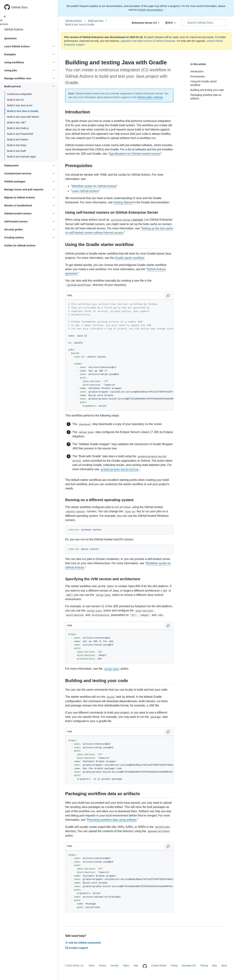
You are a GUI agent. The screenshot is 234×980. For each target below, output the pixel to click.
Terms (91, 966)
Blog (215, 966)
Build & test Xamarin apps (21, 157)
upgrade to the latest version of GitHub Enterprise (148, 41)
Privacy (102, 966)
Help (136, 966)
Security (114, 966)
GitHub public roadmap (150, 97)
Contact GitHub (159, 966)
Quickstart (10, 38)
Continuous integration (20, 94)
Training (204, 966)
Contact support (77, 948)
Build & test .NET (17, 122)
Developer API (189, 966)
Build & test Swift (16, 151)
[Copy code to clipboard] (168, 295)
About (224, 966)
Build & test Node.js (18, 128)
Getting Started (123, 202)
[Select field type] (146, 23)
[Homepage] (145, 966)
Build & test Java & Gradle (23, 111)
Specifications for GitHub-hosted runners (135, 154)
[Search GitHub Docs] (204, 23)
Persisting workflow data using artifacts (112, 820)
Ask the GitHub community (83, 943)
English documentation (150, 10)
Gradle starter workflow (129, 258)
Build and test (97, 21)
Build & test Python (18, 140)
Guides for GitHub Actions (20, 245)
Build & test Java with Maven (23, 117)
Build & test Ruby (17, 145)
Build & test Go (15, 100)
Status (126, 966)
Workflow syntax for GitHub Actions (94, 186)
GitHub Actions (14, 29)
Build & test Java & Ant (20, 105)
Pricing (174, 966)
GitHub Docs (19, 7)
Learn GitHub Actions (85, 191)
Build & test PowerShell (20, 134)
